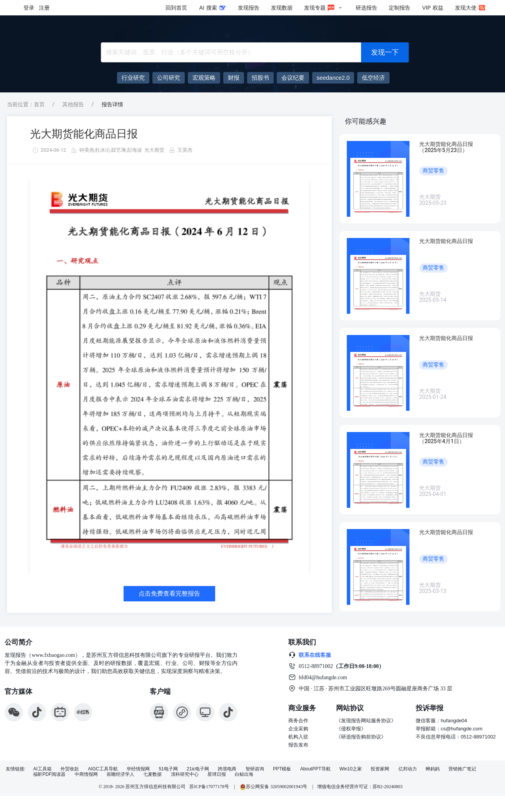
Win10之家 (351, 769)
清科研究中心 (185, 774)
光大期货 (154, 150)
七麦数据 (152, 774)
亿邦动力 (408, 769)
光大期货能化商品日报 (84, 134)
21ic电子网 (198, 769)
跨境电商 (227, 769)
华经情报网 (138, 769)
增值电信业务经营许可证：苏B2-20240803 (360, 787)
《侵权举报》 (351, 729)
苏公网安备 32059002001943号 (274, 787)
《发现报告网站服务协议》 (366, 721)
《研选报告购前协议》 (361, 737)
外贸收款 (70, 769)
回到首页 (176, 8)
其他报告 (73, 104)
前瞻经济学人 (120, 774)
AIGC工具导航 (103, 769)
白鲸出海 (244, 774)
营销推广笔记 (462, 769)
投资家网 (380, 769)
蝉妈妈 (433, 769)
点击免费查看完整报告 (169, 594)
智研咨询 (255, 769)
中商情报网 (86, 774)
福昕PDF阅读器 (49, 774)
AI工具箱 (42, 769)
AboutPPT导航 (315, 769)
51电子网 (168, 769)
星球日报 (217, 774)
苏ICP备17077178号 (209, 787)
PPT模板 (282, 769)
